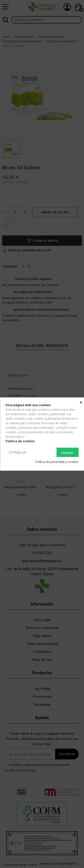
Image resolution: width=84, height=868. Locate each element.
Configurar (18, 452)
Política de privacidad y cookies (57, 462)
